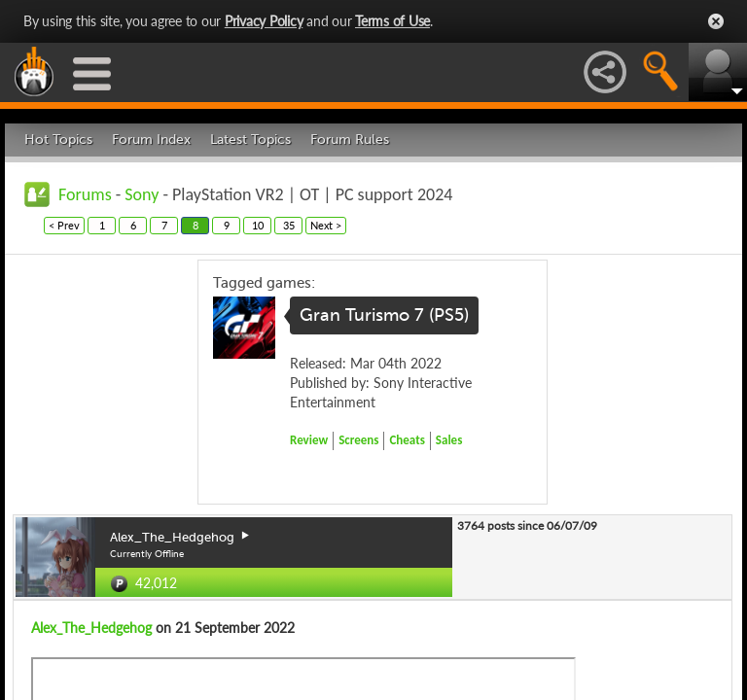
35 (289, 225)
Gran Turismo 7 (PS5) (384, 315)
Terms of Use (392, 21)
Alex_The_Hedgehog (91, 628)
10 (258, 225)
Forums (85, 194)
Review (309, 440)
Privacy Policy (264, 21)
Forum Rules (350, 140)
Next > (326, 225)
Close (716, 21)
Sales (449, 440)
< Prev (64, 225)
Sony (142, 194)
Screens (358, 440)
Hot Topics (58, 140)
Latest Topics (250, 140)
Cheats (407, 440)
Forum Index (151, 140)
